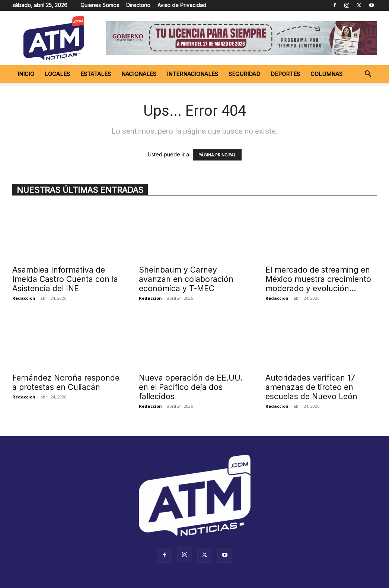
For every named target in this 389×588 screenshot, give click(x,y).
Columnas (326, 74)
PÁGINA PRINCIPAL (217, 155)
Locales (57, 74)
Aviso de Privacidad (182, 5)
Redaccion (24, 298)
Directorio (138, 5)
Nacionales (139, 74)
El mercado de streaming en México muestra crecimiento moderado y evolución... (318, 279)
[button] (368, 75)
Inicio (26, 74)
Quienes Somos (100, 5)
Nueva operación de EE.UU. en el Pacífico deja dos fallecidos (191, 387)
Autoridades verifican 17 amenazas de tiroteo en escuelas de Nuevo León (311, 387)
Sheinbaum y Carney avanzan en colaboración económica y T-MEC (186, 279)
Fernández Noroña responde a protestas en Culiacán (66, 382)
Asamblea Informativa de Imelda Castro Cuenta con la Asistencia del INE (65, 279)
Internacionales (192, 74)
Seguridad (244, 74)
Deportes (285, 74)
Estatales (96, 74)
